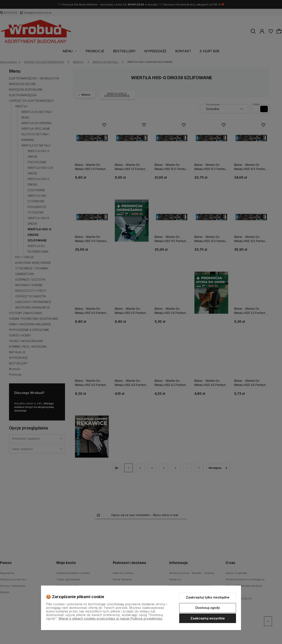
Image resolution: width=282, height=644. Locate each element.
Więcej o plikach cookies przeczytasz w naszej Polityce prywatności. (111, 618)
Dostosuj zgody (208, 608)
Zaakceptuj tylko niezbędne (208, 597)
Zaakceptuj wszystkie (208, 618)
